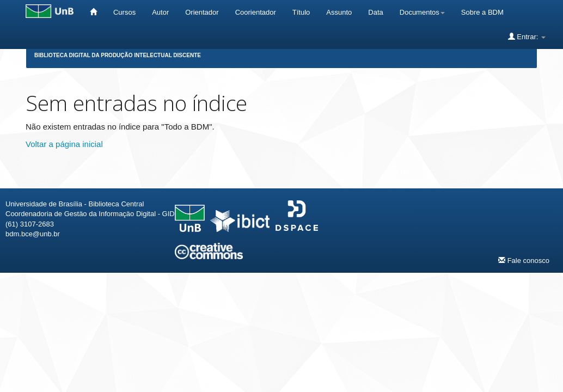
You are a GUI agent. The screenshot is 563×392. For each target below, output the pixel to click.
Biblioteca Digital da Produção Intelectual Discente (118, 55)
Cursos (124, 12)
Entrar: (527, 36)
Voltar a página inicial (64, 144)
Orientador (202, 12)
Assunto (339, 12)
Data (375, 12)
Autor (160, 12)
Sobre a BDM (482, 12)
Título (301, 12)
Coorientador (256, 12)
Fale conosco (524, 260)
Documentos (422, 12)
